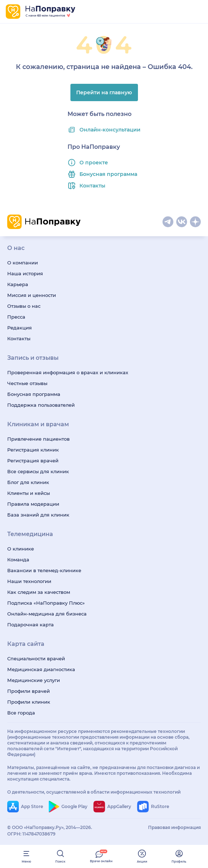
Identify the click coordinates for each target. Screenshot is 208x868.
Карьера (18, 284)
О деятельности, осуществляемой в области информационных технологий (94, 792)
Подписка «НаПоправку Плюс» (46, 603)
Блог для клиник (28, 482)
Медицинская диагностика (41, 669)
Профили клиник (29, 702)
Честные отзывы (27, 383)
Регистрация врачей (33, 461)
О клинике (21, 549)
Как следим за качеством (39, 592)
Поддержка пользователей (41, 405)
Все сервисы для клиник (38, 471)
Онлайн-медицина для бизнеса (47, 614)
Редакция (19, 328)
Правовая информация (174, 827)
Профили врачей (29, 691)
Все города (21, 713)
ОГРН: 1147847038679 (31, 834)
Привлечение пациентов (38, 439)
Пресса (16, 317)
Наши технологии (29, 581)
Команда (18, 560)
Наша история (25, 273)
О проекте (94, 163)
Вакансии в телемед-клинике (44, 570)
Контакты (92, 186)
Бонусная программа (108, 174)
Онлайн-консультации (110, 130)
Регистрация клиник (33, 450)
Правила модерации (33, 504)
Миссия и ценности (32, 295)
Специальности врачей (36, 658)
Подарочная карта (31, 625)
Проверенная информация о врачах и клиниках (68, 372)
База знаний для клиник (38, 515)
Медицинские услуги (34, 680)
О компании (23, 263)
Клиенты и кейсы (29, 493)
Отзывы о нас (24, 306)
